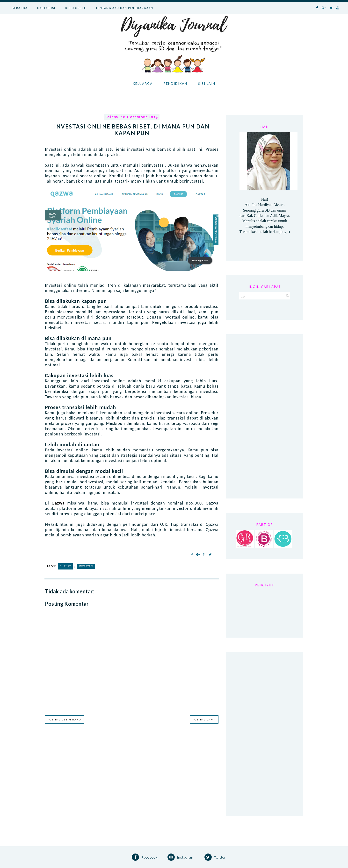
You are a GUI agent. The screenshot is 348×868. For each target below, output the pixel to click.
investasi (86, 566)
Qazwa (60, 503)
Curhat (65, 566)
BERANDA (20, 8)
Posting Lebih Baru (64, 719)
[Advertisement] (265, 416)
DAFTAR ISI (46, 8)
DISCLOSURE (76, 8)
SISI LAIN (207, 84)
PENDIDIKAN (175, 84)
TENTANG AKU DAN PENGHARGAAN (124, 8)
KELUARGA (143, 84)
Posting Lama (204, 719)
